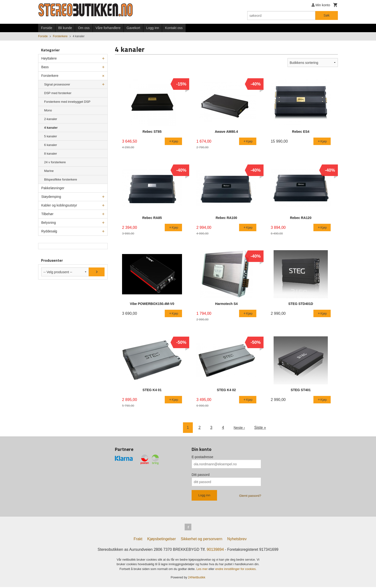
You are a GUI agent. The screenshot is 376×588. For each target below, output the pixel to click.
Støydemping (51, 197)
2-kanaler (51, 119)
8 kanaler (50, 154)
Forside (47, 28)
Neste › (239, 427)
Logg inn (153, 28)
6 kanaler (50, 145)
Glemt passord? (250, 496)
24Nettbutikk (197, 578)
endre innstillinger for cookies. (236, 570)
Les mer (203, 570)
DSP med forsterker (58, 93)
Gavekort (133, 28)
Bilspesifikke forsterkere (61, 179)
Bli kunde (65, 28)
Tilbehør (47, 214)
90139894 (215, 550)
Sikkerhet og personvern (202, 540)
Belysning (49, 223)
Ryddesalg (49, 231)
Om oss (84, 28)
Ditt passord (201, 475)
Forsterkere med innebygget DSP (67, 102)
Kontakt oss (174, 28)
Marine (49, 171)
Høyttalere (49, 58)
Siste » (261, 427)
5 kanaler (50, 136)
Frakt (138, 540)
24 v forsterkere (55, 162)
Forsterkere (50, 76)
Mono (48, 110)
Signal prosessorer (57, 84)
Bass (45, 67)
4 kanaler (51, 128)
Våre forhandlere (108, 28)
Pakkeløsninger (53, 188)
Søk (326, 15)
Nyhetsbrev (237, 540)
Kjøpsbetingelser (162, 540)
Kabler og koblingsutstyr (59, 205)
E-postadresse (202, 457)
